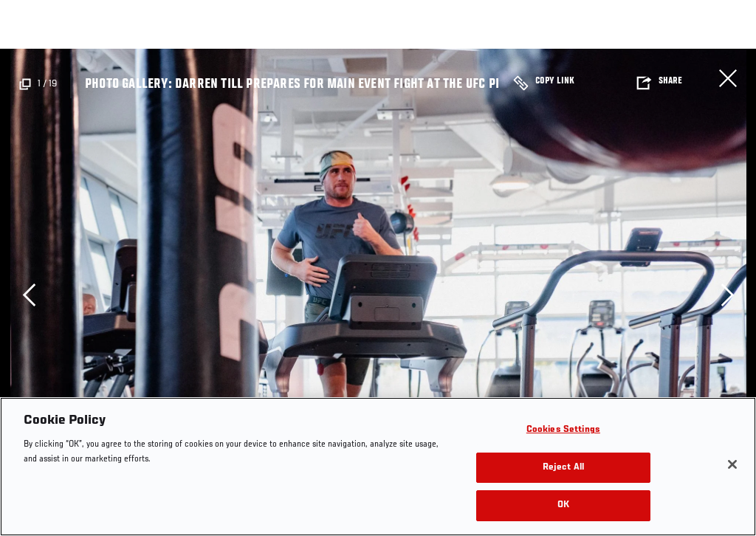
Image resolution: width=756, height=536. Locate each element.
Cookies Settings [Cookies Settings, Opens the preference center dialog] (563, 430)
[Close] (732, 464)
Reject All (563, 468)
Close (728, 78)
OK (563, 505)
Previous (29, 295)
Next (727, 295)
